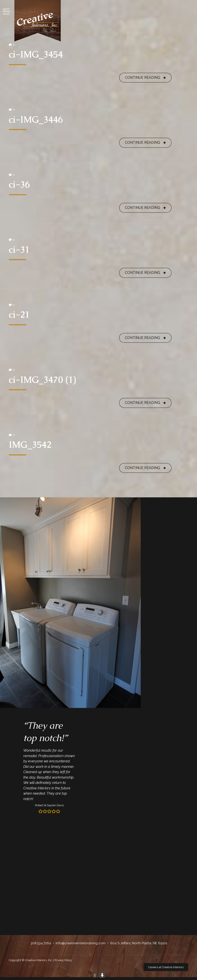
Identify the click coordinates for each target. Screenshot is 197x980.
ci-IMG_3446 (36, 119)
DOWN (102, 975)
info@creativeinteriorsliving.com (81, 943)
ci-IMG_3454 (36, 54)
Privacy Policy (63, 960)
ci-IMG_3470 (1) (42, 380)
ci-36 (19, 184)
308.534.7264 (41, 943)
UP (95, 975)
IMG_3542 (30, 445)
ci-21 (19, 314)
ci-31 (19, 250)
